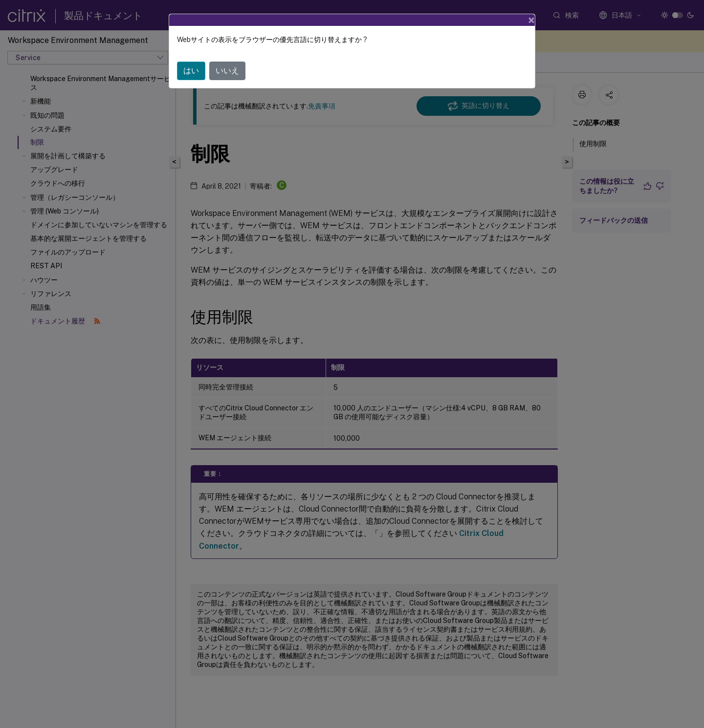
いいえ (227, 57)
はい (191, 57)
